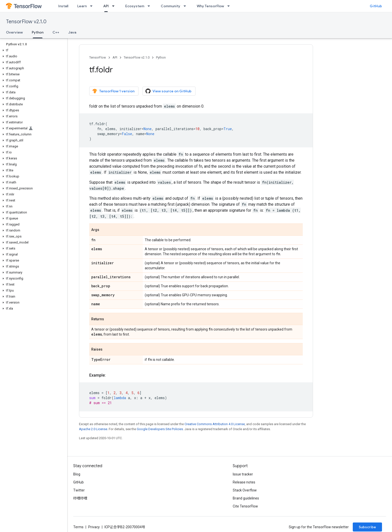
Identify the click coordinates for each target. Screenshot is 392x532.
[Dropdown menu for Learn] (93, 6)
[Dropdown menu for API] (115, 6)
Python (161, 57)
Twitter (79, 490)
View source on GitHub (168, 91)
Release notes (244, 482)
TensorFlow (98, 57)
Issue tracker (243, 474)
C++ (56, 32)
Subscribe (367, 527)
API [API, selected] (106, 6)
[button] (33, 50)
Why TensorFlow (210, 6)
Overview (14, 32)
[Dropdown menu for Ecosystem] (150, 6)
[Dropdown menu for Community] (186, 6)
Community (170, 6)
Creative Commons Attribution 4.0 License (215, 424)
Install (63, 6)
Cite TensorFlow (245, 506)
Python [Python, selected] (38, 32)
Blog (77, 474)
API (115, 57)
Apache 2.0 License (93, 429)
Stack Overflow (245, 490)
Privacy (94, 527)
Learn (82, 6)
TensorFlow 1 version (113, 91)
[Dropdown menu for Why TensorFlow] (230, 6)
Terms (78, 527)
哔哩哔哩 (80, 498)
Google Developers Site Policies (160, 429)
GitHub (376, 6)
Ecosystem (135, 6)
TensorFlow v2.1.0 (26, 22)
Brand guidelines (246, 498)
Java (72, 32)
